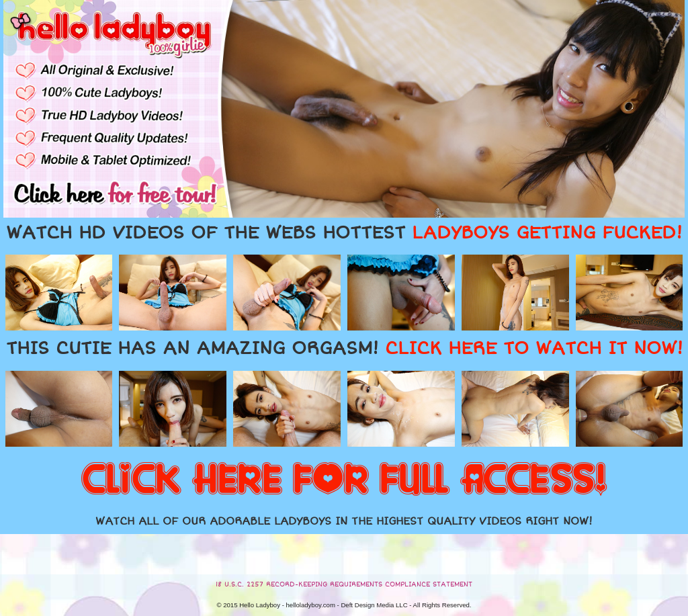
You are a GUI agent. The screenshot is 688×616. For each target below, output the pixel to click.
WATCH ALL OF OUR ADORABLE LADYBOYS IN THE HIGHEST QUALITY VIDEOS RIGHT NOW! (344, 521)
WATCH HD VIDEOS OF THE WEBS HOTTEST (344, 233)
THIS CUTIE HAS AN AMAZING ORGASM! (344, 349)
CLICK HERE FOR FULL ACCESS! (344, 480)
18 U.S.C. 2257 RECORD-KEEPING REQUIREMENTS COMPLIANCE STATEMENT (344, 584)
